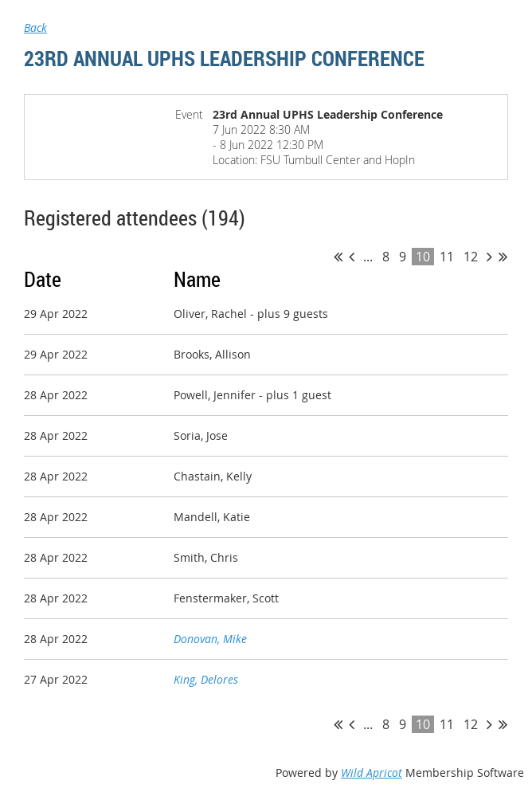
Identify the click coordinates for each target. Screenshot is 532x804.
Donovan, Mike (210, 639)
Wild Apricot (372, 773)
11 (447, 257)
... (368, 257)
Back (35, 27)
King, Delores (206, 679)
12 (471, 257)
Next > (489, 257)
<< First (338, 257)
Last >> (503, 257)
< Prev (352, 257)
